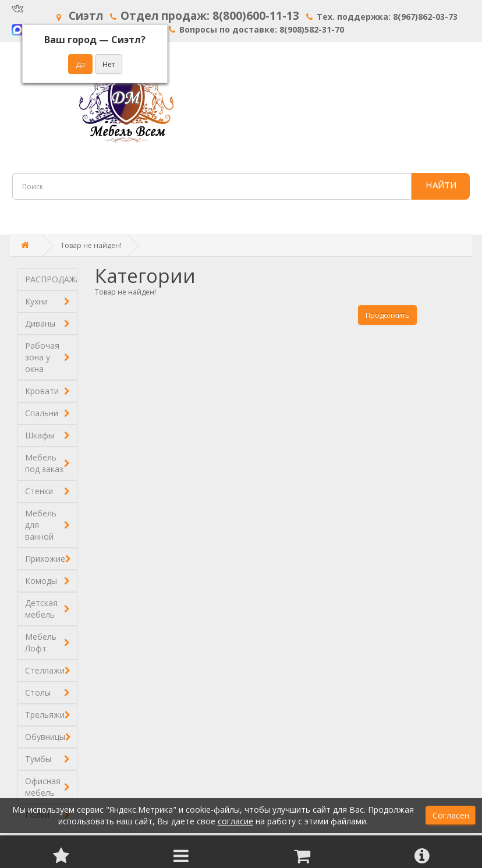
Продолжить (387, 315)
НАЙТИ (441, 185)
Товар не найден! (91, 245)
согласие (235, 821)
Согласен (451, 815)
